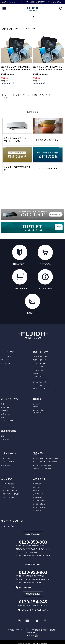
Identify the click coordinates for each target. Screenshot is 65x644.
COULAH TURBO (6, 363)
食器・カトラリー (6, 414)
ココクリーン (5, 439)
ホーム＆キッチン (19, 95)
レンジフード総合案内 (8, 497)
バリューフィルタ (38, 370)
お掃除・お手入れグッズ (41, 95)
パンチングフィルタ (39, 363)
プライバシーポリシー (23, 630)
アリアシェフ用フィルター (41, 385)
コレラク (6, 98)
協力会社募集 (31, 633)
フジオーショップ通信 (8, 487)
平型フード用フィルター (40, 360)
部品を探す (38, 453)
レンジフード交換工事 (8, 462)
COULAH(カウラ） (7, 356)
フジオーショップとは (8, 526)
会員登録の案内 (38, 497)
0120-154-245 (33, 602)
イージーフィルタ (38, 367)
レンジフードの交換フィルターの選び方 (45, 462)
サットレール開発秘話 (8, 484)
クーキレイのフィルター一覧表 (42, 468)
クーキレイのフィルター (40, 382)
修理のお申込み (23, 587)
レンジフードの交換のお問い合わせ (33, 610)
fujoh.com (32, 636)
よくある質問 (37, 511)
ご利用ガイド (39, 479)
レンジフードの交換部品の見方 (42, 465)
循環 (3, 436)
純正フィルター (41, 351)
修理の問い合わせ (33, 564)
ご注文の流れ (37, 484)
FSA (2, 367)
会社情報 (53, 630)
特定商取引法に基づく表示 (40, 630)
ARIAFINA (4, 370)
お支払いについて (38, 490)
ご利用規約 (11, 630)
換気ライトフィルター (40, 389)
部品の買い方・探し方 (40, 501)
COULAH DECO (6, 360)
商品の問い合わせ (33, 534)
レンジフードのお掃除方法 (9, 490)
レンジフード (8, 351)
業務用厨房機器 (9, 431)
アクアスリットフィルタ (40, 356)
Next (61, 145)
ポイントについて (38, 494)
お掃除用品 (4, 411)
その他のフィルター (39, 377)
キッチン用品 (5, 407)
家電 (3, 404)
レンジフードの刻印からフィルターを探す (45, 458)
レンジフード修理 (6, 458)
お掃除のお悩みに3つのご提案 (10, 494)
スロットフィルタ (38, 373)
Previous (5, 145)
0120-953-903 (33, 542)
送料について (37, 487)
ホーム (4, 95)
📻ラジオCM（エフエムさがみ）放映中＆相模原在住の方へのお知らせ (32, 2)
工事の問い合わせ (33, 594)
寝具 (3, 417)
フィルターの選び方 (39, 504)
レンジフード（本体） (8, 421)
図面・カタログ (6, 465)
